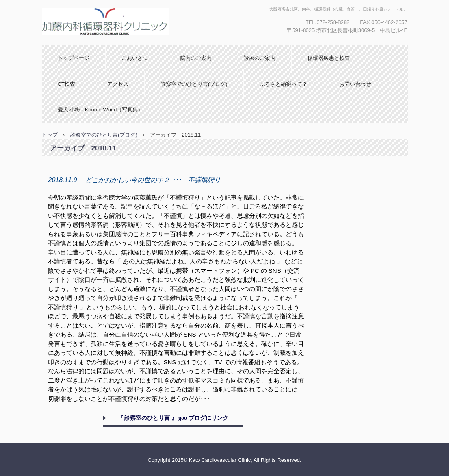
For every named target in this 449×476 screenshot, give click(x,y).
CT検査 (66, 84)
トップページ (74, 58)
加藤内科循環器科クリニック (112, 43)
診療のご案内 (260, 58)
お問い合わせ (355, 84)
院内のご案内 (196, 58)
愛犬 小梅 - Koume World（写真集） (101, 110)
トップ (50, 135)
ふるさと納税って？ (283, 84)
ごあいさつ (135, 58)
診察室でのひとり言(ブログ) (194, 84)
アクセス (118, 84)
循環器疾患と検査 (329, 58)
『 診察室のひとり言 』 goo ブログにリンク (173, 418)
